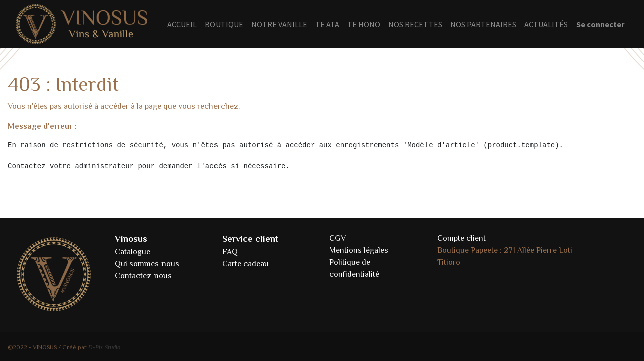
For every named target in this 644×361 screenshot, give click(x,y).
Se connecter (600, 24)
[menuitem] (182, 24)
